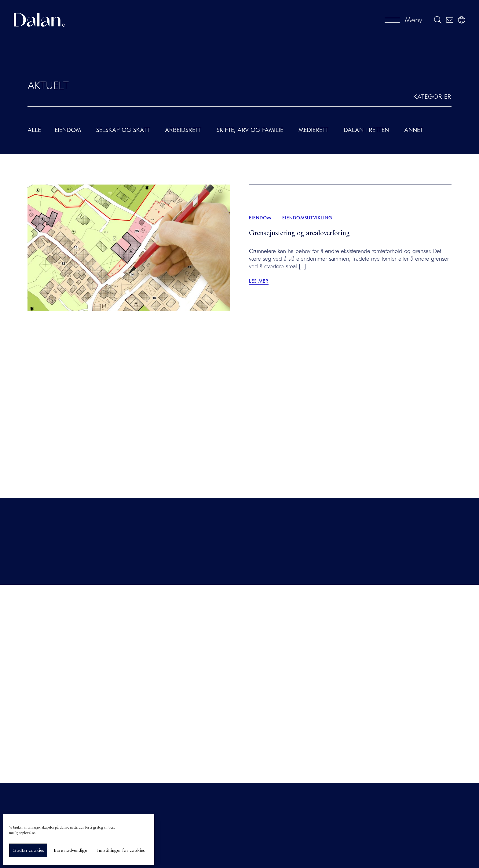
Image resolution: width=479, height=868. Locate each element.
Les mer (259, 281)
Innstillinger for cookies (121, 851)
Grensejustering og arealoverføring (299, 233)
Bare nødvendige (70, 851)
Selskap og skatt (123, 130)
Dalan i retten (366, 130)
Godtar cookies (28, 851)
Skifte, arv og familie (250, 130)
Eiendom (68, 130)
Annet (414, 130)
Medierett (313, 130)
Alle (34, 130)
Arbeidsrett (183, 130)
